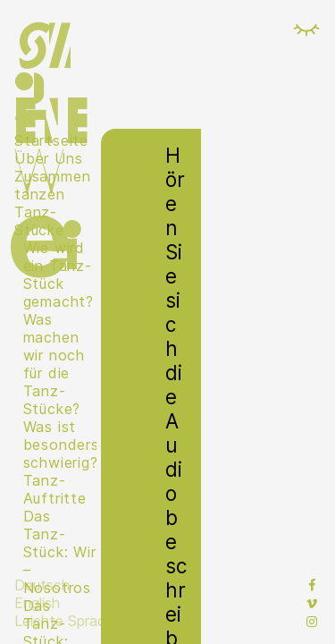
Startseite (51, 140)
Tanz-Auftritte (55, 489)
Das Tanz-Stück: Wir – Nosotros (60, 552)
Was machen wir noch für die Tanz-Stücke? (54, 364)
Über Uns (48, 158)
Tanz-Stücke (39, 221)
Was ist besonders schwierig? (60, 445)
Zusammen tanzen (52, 185)
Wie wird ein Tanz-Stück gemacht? (59, 275)
